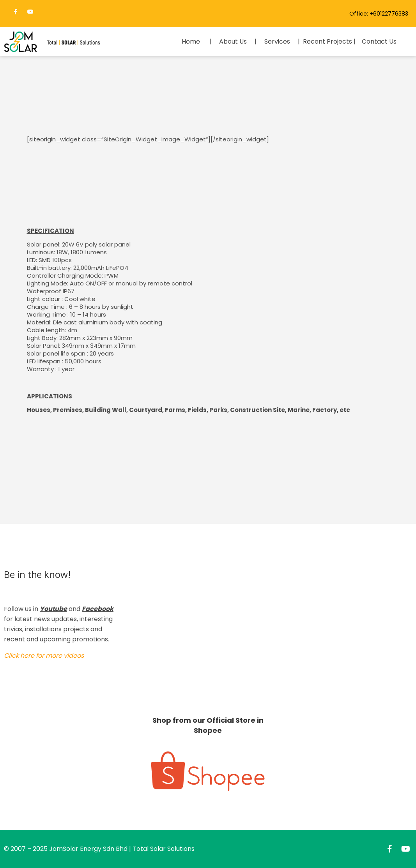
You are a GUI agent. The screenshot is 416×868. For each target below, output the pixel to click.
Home (191, 41)
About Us (233, 41)
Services (277, 41)
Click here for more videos (44, 656)
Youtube (53, 609)
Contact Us (379, 41)
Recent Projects (327, 41)
